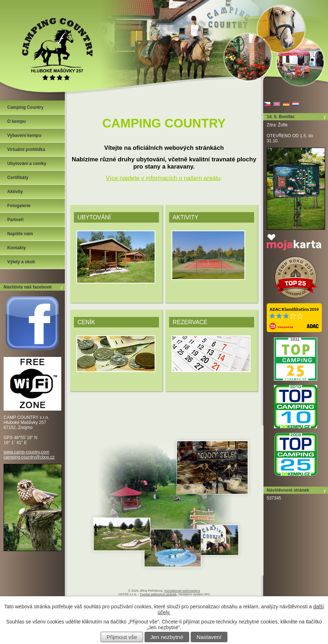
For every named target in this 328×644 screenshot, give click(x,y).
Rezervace (190, 322)
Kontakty (16, 248)
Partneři (15, 220)
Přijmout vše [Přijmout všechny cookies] (122, 637)
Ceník (86, 322)
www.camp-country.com (26, 452)
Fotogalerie (19, 206)
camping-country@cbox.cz (29, 457)
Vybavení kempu (24, 135)
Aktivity (185, 217)
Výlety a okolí (21, 262)
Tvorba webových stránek (158, 594)
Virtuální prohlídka (26, 149)
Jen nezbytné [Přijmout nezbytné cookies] (167, 637)
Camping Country (25, 107)
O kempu (16, 121)
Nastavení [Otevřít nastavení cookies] (209, 637)
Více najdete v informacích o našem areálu (163, 178)
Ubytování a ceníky (27, 164)
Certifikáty (18, 178)
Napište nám (20, 234)
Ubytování (94, 217)
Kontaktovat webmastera (182, 591)
